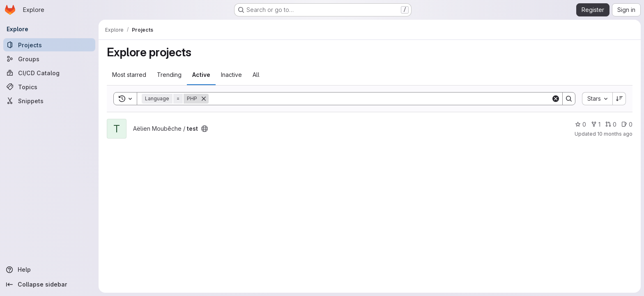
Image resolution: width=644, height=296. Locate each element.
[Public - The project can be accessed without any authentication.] (205, 129)
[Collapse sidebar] (49, 284)
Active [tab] (201, 75)
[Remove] (204, 99)
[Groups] (49, 59)
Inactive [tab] (231, 75)
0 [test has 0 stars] (581, 124)
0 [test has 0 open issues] (627, 124)
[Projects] (49, 45)
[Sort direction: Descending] (619, 99)
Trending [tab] (169, 75)
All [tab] (256, 75)
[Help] (49, 270)
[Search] (380, 99)
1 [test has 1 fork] (596, 124)
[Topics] (49, 87)
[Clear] (556, 99)
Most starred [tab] (129, 75)
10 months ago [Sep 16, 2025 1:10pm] (615, 134)
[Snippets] (49, 101)
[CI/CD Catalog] (49, 73)
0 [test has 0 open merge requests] (611, 124)
